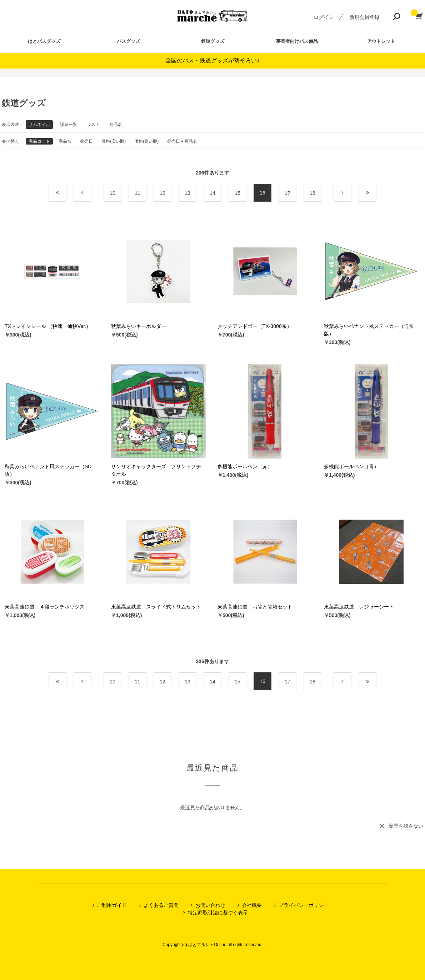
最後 (376, 193)
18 (312, 193)
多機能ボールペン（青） (351, 466)
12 (162, 193)
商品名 (116, 125)
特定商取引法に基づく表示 (218, 913)
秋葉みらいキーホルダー (139, 326)
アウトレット (381, 41)
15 (237, 193)
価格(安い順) (114, 141)
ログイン (324, 17)
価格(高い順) (146, 141)
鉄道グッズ (213, 41)
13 (187, 193)
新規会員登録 (364, 17)
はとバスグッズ (44, 41)
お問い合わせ (210, 905)
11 (137, 193)
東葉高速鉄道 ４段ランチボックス (45, 607)
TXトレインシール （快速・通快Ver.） (48, 326)
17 (287, 193)
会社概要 (252, 905)
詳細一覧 (69, 125)
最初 (66, 193)
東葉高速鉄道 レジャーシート (359, 607)
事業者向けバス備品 (297, 41)
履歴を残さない (406, 826)
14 (212, 193)
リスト (93, 125)
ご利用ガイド (112, 905)
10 (112, 193)
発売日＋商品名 (182, 141)
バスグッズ (128, 41)
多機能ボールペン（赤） (245, 466)
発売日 (86, 141)
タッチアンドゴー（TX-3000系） (255, 326)
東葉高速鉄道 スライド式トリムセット (156, 607)
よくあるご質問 (161, 905)
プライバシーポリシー (304, 905)
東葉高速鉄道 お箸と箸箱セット (255, 607)
